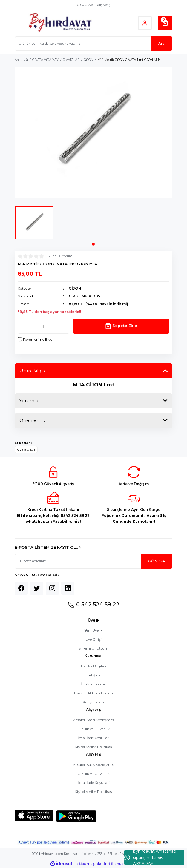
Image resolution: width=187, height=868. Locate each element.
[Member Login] (145, 23)
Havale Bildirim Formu (93, 693)
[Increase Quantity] (61, 326)
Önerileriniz (33, 420)
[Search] (93, 44)
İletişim (94, 675)
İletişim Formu (93, 684)
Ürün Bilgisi (33, 371)
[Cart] (165, 23)
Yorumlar (30, 401)
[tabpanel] (34, 225)
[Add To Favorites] (35, 340)
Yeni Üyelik (93, 630)
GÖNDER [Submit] (157, 561)
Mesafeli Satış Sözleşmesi (93, 720)
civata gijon (26, 450)
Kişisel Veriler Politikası (94, 747)
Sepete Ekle (121, 326)
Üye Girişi (93, 639)
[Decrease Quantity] (26, 326)
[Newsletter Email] (93, 561)
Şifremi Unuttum (93, 648)
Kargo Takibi (94, 702)
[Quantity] (43, 326)
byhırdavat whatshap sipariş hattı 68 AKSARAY (150, 858)
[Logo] (60, 23)
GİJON (75, 288)
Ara (161, 43)
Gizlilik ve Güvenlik (93, 729)
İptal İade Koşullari (94, 738)
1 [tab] (93, 244)
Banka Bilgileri (93, 666)
